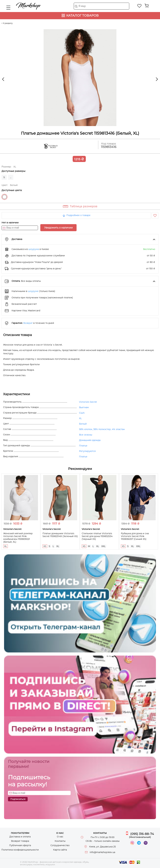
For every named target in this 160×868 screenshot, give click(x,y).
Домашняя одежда (90, 440)
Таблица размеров (84, 206)
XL (80, 418)
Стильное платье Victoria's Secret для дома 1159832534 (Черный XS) (97, 536)
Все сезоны (86, 435)
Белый (4, 197)
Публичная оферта (20, 845)
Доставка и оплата (20, 837)
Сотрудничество (60, 845)
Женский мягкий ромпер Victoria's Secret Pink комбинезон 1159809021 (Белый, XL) (18, 538)
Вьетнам (84, 407)
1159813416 (109, 147)
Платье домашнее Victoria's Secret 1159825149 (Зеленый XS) (60, 535)
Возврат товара (20, 841)
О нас (60, 837)
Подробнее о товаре (76, 215)
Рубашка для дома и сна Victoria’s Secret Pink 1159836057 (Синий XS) (135, 536)
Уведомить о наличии (58, 228)
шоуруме (33, 291)
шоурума (34, 249)
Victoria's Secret (88, 402)
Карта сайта (60, 850)
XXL (103, 546)
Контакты (60, 841)
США (82, 413)
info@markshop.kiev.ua (102, 852)
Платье (83, 446)
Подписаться (18, 799)
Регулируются (87, 451)
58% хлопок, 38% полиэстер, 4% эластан (102, 429)
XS (45, 546)
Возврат (28, 323)
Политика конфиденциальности (20, 850)
